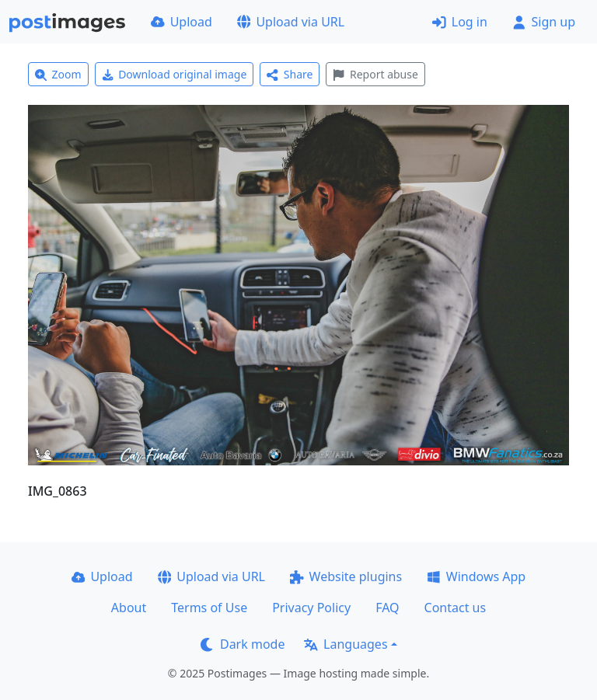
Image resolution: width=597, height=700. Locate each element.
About (129, 608)
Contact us (456, 608)
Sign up (544, 22)
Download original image (175, 74)
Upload (182, 22)
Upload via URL (291, 22)
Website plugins (346, 576)
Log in (460, 22)
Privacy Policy (311, 608)
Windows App (476, 576)
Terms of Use (209, 608)
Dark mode (243, 644)
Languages (346, 644)
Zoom (58, 74)
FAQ (387, 608)
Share (290, 74)
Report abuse (375, 74)
